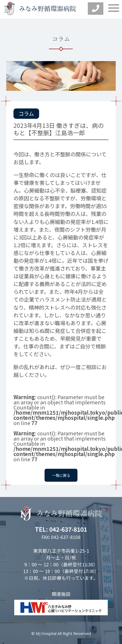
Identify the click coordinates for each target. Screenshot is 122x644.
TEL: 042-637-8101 (61, 529)
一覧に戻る (61, 475)
